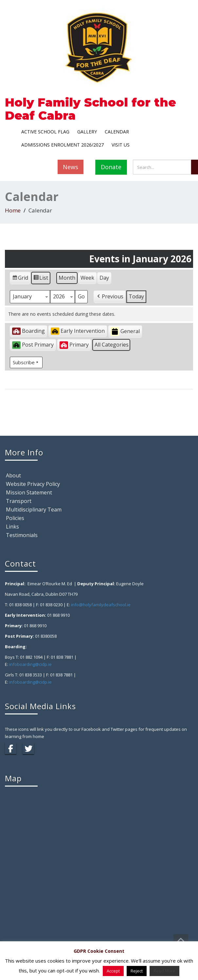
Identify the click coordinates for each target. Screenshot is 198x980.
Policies (15, 518)
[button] (110, 297)
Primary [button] (74, 345)
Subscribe (26, 362)
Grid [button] (20, 279)
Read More (164, 971)
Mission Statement (29, 492)
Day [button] (104, 278)
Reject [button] (137, 971)
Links (12, 527)
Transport (19, 501)
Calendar (117, 132)
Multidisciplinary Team (34, 510)
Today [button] (136, 296)
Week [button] (87, 278)
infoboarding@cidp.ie (30, 664)
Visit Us (121, 145)
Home (13, 210)
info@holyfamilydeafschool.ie (101, 605)
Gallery (87, 132)
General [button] (125, 332)
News (71, 167)
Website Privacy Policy (33, 484)
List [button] (41, 279)
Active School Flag (45, 132)
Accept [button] (113, 971)
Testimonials (22, 535)
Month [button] (67, 278)
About (13, 475)
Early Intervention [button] (78, 331)
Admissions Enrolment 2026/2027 (63, 145)
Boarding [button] (28, 331)
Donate (111, 167)
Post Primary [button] (33, 345)
